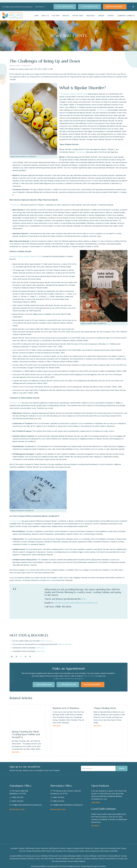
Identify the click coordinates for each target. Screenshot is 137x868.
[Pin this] (25, 657)
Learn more (41, 651)
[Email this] (12, 657)
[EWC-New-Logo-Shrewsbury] (13, 16)
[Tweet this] (21, 657)
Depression (27, 66)
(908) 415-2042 (89, 676)
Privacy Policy (63, 866)
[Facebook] (130, 7)
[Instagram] (133, 7)
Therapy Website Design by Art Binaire (93, 866)
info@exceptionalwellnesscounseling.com (76, 603)
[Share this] (16, 657)
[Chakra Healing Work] (109, 730)
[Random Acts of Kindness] (68, 730)
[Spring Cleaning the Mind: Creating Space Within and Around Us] (28, 730)
